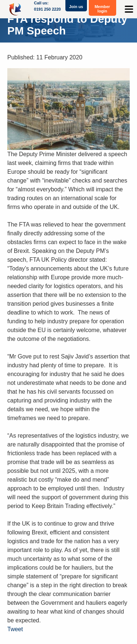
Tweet (15, 629)
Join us (76, 7)
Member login (102, 9)
